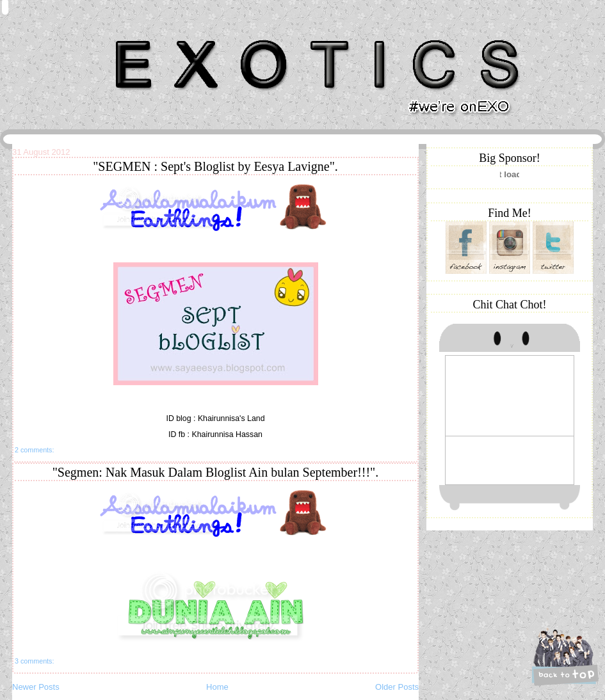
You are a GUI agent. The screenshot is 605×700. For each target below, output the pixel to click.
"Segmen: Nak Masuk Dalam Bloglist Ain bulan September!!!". (216, 472)
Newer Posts (36, 687)
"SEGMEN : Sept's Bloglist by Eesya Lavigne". (215, 166)
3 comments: (34, 661)
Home (217, 687)
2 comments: (34, 450)
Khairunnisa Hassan (152, 35)
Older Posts (397, 687)
